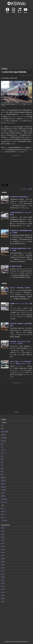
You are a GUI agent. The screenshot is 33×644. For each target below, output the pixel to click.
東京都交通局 (4, 432)
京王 (2, 447)
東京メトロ (4, 453)
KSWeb (16, 3)
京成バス (3, 511)
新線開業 (30, 189)
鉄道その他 (4, 502)
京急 (2, 429)
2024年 (3, 534)
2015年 (3, 562)
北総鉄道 (3, 435)
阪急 (2, 472)
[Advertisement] (16, 49)
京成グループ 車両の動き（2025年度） (20, 288)
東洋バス (3, 508)
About (7, 10)
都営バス (3, 514)
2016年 (3, 559)
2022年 (3, 540)
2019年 (3, 549)
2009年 (3, 580)
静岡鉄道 (3, 478)
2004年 (3, 595)
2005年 (3, 592)
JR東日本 (3, 481)
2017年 (3, 556)
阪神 (2, 475)
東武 (2, 456)
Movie (26, 10)
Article (13, 10)
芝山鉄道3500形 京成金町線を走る (19, 197)
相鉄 (2, 459)
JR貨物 (3, 496)
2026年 (3, 528)
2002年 (3, 602)
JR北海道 (3, 490)
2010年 (3, 577)
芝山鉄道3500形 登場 (16, 266)
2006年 (3, 589)
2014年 (3, 565)
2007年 (3, 586)
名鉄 (2, 462)
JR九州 (3, 493)
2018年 (3, 552)
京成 (2, 426)
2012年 (3, 571)
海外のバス (4, 518)
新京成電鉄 (4, 438)
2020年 (3, 546)
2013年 (3, 568)
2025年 (3, 531)
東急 (2, 444)
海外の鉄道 (4, 499)
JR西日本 (3, 487)
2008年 (3, 583)
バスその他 (4, 521)
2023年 (3, 537)
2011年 (3, 574)
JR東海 (3, 484)
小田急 (3, 450)
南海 (2, 468)
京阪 (2, 465)
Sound (20, 10)
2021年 (3, 543)
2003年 (3, 599)
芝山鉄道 (24, 189)
